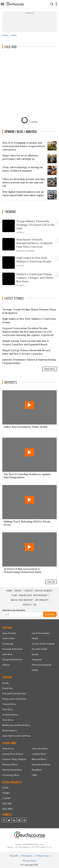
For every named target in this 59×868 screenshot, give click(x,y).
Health (35, 639)
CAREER (29, 591)
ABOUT (18, 591)
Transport (37, 660)
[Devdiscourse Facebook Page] (4, 820)
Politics (6, 665)
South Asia (8, 688)
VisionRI (14, 856)
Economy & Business (13, 649)
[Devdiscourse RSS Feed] (24, 820)
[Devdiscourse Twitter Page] (9, 820)
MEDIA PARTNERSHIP (22, 600)
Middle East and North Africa (16, 725)
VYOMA (6, 793)
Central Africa (9, 704)
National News (39, 759)
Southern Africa (10, 715)
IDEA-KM (7, 804)
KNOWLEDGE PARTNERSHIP (33, 595)
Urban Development (42, 665)
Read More (49, 369)
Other (35, 775)
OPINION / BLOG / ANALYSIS (21, 131)
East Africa (8, 709)
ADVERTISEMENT (44, 591)
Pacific (6, 683)
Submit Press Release (13, 754)
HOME (9, 591)
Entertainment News (12, 770)
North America (9, 731)
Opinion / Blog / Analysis (14, 759)
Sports (35, 654)
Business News (10, 765)
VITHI (5, 788)
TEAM (14, 595)
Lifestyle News (39, 754)
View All (51, 582)
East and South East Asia (14, 694)
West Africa (8, 720)
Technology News (11, 775)
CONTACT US (30, 605)
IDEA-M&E (8, 809)
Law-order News (40, 749)
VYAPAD (6, 798)
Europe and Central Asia (14, 699)
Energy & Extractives (12, 660)
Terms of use (42, 856)
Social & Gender (40, 649)
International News (41, 765)
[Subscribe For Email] (23, 614)
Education (7, 654)
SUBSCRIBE (50, 614)
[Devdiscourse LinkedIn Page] (14, 820)
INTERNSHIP (42, 600)
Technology (8, 644)
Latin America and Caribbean (17, 736)
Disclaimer (27, 856)
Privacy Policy (30, 861)
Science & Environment (43, 644)
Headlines (37, 770)
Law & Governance (41, 633)
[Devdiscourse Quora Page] (19, 820)
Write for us (8, 749)
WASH (35, 670)
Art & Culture (9, 639)
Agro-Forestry (9, 633)
